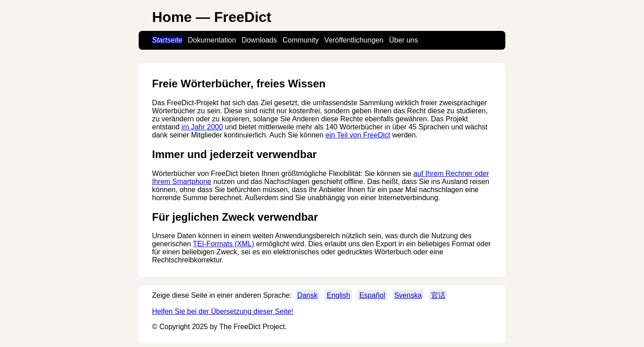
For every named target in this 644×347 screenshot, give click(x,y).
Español (372, 295)
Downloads (259, 40)
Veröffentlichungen (354, 40)
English (338, 295)
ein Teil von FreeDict (358, 135)
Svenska (408, 295)
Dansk (307, 295)
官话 (438, 295)
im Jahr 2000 (202, 127)
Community (301, 40)
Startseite (167, 40)
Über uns (404, 40)
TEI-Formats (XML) (223, 244)
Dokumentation (212, 40)
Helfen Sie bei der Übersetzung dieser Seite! (223, 311)
